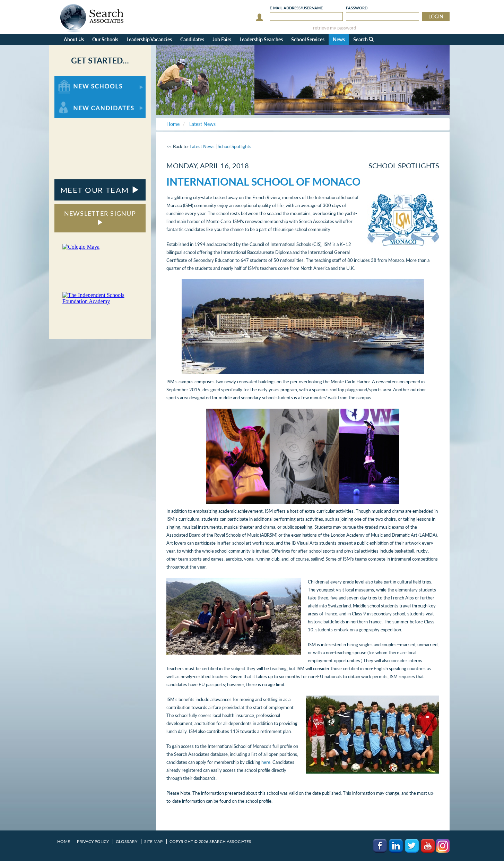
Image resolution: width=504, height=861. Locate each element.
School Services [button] (308, 39)
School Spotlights (234, 146)
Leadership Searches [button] (261, 39)
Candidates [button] (192, 39)
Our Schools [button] (105, 39)
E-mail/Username (296, 8)
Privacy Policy (93, 841)
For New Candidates (76, 100)
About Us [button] (74, 39)
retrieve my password (334, 28)
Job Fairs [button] (222, 39)
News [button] (339, 39)
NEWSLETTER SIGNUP (100, 217)
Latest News (202, 146)
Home (64, 841)
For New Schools (73, 79)
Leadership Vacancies (149, 39)
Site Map (153, 841)
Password (357, 8)
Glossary (127, 841)
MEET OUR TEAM (100, 190)
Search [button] (363, 39)
